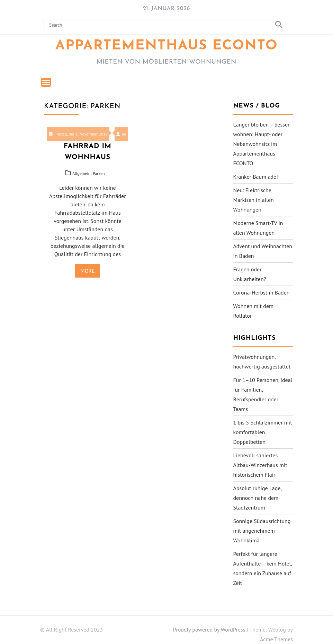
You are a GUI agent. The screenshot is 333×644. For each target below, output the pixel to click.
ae (121, 134)
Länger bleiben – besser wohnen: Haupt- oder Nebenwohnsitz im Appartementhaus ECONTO (262, 144)
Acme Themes (276, 639)
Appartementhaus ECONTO (167, 46)
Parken (99, 173)
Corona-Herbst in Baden (262, 292)
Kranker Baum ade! (256, 177)
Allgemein (81, 173)
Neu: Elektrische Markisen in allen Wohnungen (254, 200)
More (88, 271)
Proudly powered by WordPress (209, 629)
